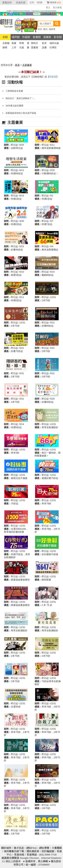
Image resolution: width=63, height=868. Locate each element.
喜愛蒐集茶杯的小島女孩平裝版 (21, 113)
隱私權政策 (33, 851)
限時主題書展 (35, 44)
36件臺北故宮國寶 (14, 106)
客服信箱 (19, 855)
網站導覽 (44, 848)
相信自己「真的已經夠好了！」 (21, 98)
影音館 (58, 37)
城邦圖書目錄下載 (14, 851)
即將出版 (22, 44)
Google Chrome (29, 858)
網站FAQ (32, 848)
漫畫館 (47, 37)
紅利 (32, 2)
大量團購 (57, 848)
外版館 (26, 37)
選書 (28, 44)
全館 (5, 37)
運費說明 (7, 3)
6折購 (40, 2)
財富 (40, 29)
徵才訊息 (19, 848)
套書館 (37, 37)
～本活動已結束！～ (32, 72)
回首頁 (53, 77)
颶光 (46, 29)
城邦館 (16, 37)
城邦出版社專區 (54, 44)
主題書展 (27, 65)
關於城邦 (6, 848)
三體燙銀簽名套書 (14, 91)
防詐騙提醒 (48, 851)
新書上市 (14, 44)
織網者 (52, 29)
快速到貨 (21, 3)
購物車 (55, 2)
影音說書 (44, 44)
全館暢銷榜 (6, 44)
